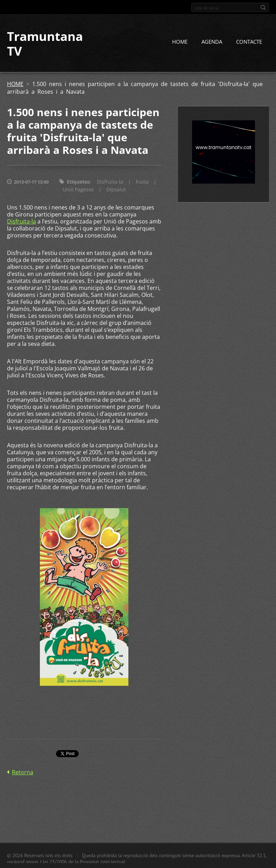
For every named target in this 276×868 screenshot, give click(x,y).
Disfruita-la (110, 182)
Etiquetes (78, 182)
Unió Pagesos (78, 189)
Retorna (23, 772)
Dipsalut (116, 189)
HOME (180, 42)
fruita (142, 182)
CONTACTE (249, 42)
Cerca (263, 7)
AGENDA (212, 42)
